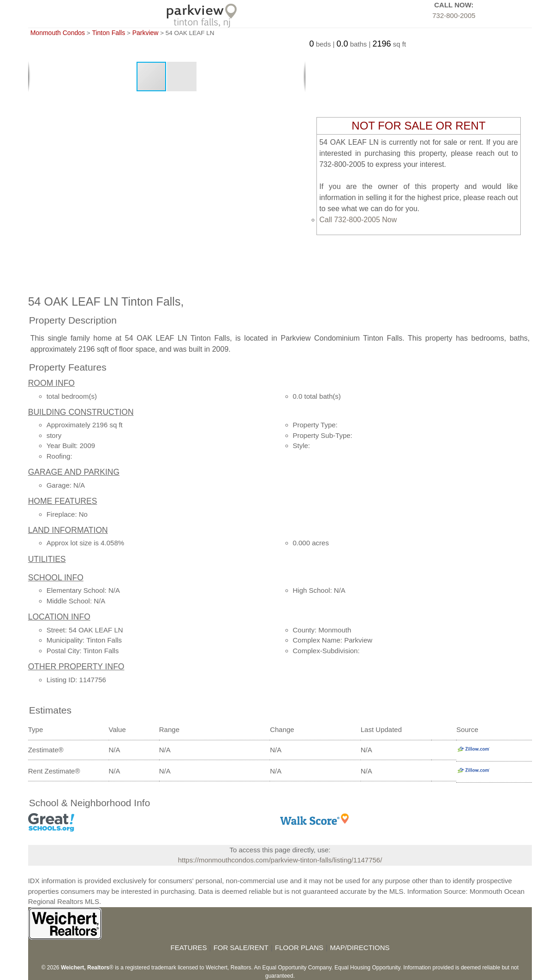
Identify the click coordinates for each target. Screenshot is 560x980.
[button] (182, 77)
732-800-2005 (454, 15)
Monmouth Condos (58, 33)
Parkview (146, 33)
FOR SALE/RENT (241, 948)
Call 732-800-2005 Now (358, 220)
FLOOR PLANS (299, 948)
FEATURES (188, 948)
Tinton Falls (108, 33)
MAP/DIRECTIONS (360, 948)
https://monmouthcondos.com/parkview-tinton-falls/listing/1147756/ (280, 860)
